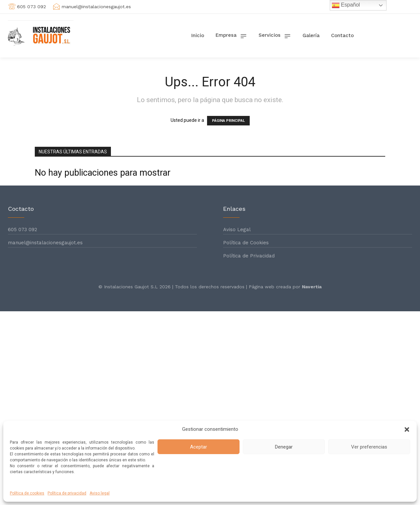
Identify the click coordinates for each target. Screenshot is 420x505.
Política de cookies (27, 493)
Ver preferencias (369, 447)
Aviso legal (100, 493)
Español (346, 5)
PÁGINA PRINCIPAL (228, 121)
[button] (407, 429)
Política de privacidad (67, 493)
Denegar (284, 447)
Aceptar (199, 447)
